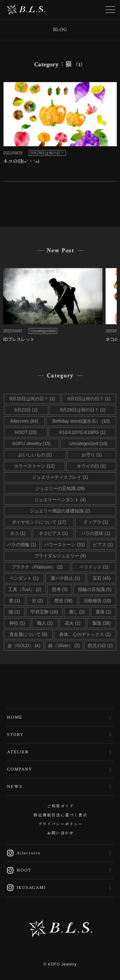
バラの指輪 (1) (22, 545)
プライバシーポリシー (60, 824)
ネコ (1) (18, 533)
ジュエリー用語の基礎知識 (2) (60, 511)
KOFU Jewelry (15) (32, 444)
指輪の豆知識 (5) (95, 589)
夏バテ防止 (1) (65, 578)
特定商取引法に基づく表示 (60, 815)
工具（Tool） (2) (25, 589)
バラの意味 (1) (96, 533)
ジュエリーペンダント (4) (60, 500)
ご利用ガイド (60, 806)
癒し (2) (77, 612)
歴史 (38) (64, 601)
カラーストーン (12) (34, 466)
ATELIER (18, 752)
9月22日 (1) (26, 410)
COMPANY (20, 769)
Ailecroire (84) (24, 421)
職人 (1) (45, 623)
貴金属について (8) (28, 634)
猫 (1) (14, 612)
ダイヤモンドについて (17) (39, 522)
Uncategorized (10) (88, 444)
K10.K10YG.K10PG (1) (83, 432)
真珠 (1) (104, 612)
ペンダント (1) (24, 578)
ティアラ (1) (96, 522)
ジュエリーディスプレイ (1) (60, 477)
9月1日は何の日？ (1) (89, 399)
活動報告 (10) (97, 601)
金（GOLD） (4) (24, 646)
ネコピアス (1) (53, 533)
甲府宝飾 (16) (44, 612)
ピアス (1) (103, 545)
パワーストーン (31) (64, 545)
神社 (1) (17, 623)
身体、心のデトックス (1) (85, 634)
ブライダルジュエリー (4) (60, 556)
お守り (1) (92, 455)
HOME (15, 717)
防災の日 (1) (100, 646)
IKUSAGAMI (26, 888)
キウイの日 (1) (91, 466)
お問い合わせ (60, 833)
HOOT (19, 870)
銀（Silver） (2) (64, 646)
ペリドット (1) (94, 567)
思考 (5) (60, 589)
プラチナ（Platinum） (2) (37, 567)
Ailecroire (24, 853)
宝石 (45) (102, 578)
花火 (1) (72, 623)
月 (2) (37, 601)
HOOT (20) (26, 432)
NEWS (15, 787)
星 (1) (15, 601)
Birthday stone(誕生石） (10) (81, 421)
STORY (15, 735)
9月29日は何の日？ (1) (83, 410)
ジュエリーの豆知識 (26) (60, 488)
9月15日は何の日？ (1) (32, 399)
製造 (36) (102, 623)
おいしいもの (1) (35, 455)
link (60, 125)
